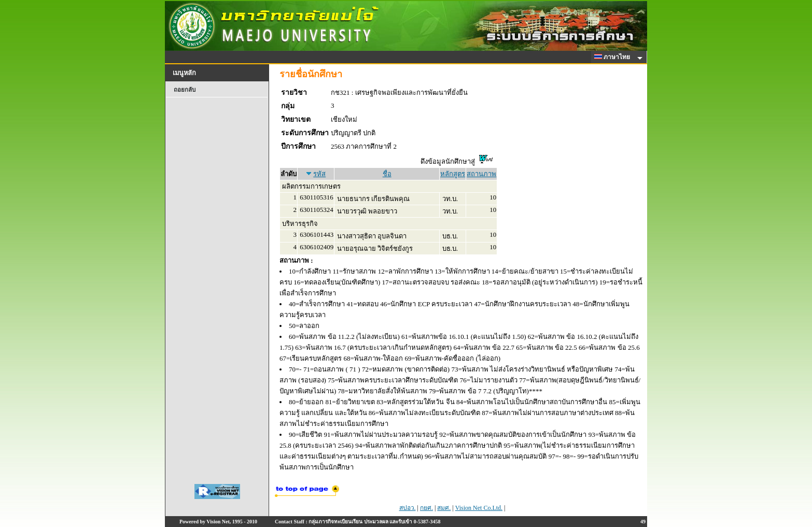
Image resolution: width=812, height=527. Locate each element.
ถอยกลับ (185, 90)
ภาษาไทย (614, 57)
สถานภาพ (481, 174)
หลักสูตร (453, 174)
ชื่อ (387, 174)
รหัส (319, 174)
